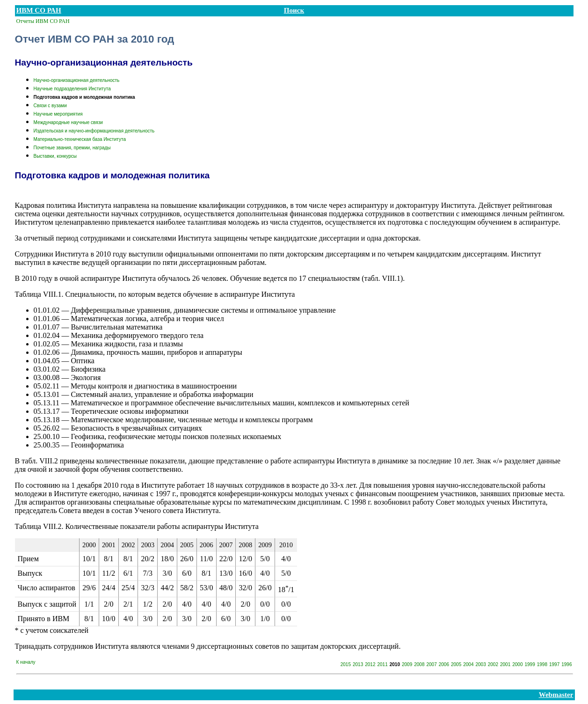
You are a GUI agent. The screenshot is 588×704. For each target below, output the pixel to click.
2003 (481, 664)
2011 (383, 664)
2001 (505, 664)
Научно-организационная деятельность (77, 80)
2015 (346, 664)
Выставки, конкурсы (55, 156)
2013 (358, 664)
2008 (419, 664)
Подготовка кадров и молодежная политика (84, 97)
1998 (542, 664)
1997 (554, 664)
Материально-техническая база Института (80, 139)
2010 (395, 664)
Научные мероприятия (58, 114)
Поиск (294, 10)
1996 (566, 664)
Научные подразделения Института (72, 89)
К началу (26, 662)
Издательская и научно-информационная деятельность (94, 131)
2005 (456, 664)
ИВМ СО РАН (39, 10)
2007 (432, 664)
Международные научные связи (68, 122)
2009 (407, 664)
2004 (468, 664)
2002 (493, 664)
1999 (530, 664)
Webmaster (556, 695)
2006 (444, 664)
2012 (370, 664)
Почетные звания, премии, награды (72, 148)
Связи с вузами (50, 106)
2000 (517, 664)
